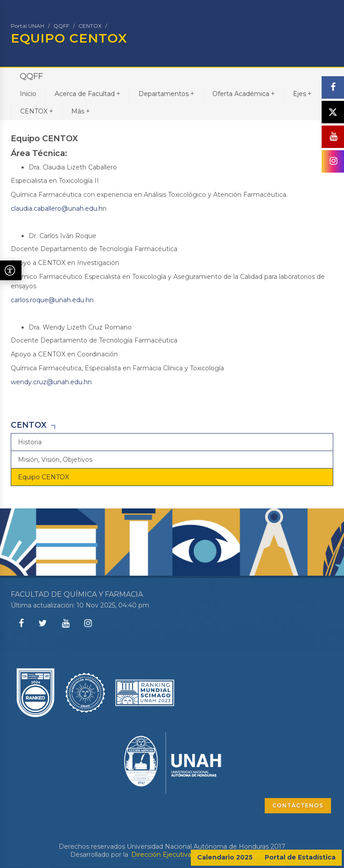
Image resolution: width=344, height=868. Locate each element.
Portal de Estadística (300, 857)
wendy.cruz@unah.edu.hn (51, 382)
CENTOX (90, 26)
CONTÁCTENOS (298, 805)
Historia (30, 442)
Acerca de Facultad (87, 93)
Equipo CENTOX (43, 477)
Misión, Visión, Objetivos (55, 460)
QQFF (61, 26)
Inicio (28, 94)
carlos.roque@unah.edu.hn (52, 300)
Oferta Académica (243, 93)
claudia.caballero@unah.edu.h (57, 208)
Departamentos (166, 93)
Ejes (302, 93)
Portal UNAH (28, 26)
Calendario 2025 (225, 857)
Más (80, 111)
